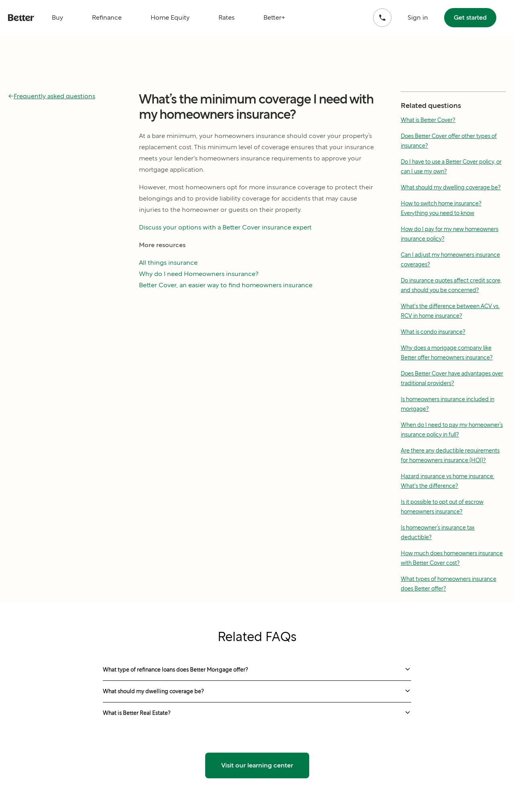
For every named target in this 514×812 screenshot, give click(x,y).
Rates (226, 17)
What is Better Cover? (428, 120)
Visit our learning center (257, 765)
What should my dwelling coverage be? (451, 187)
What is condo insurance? (433, 332)
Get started (470, 17)
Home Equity (170, 17)
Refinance (107, 17)
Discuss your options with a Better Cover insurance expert (225, 227)
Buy (57, 17)
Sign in (418, 17)
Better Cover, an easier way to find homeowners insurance (226, 285)
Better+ (274, 17)
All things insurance (168, 263)
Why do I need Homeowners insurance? (199, 274)
